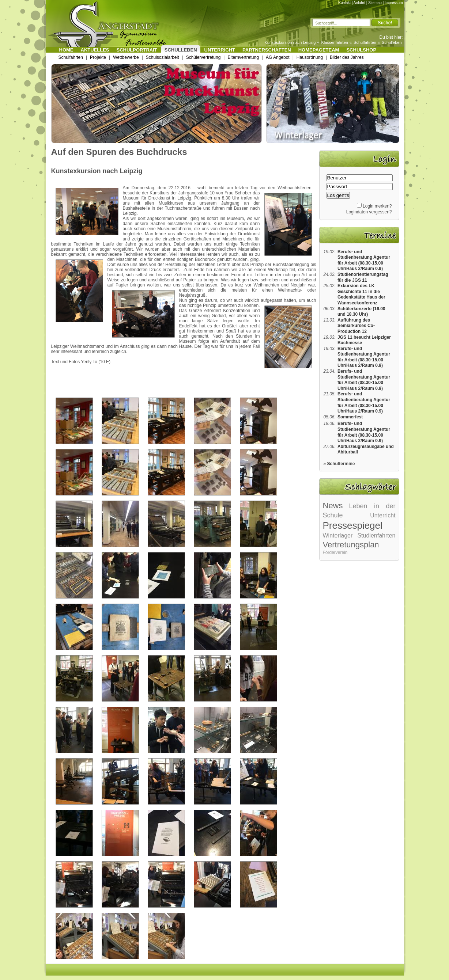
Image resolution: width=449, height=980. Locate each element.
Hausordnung (310, 57)
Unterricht (220, 50)
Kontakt (344, 3)
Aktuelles (95, 50)
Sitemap (375, 3)
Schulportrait (137, 50)
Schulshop (361, 50)
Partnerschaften (267, 50)
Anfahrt (359, 3)
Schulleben (392, 42)
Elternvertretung (243, 57)
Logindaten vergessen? (369, 212)
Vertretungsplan (351, 545)
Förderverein (335, 552)
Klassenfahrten (335, 42)
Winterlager (338, 535)
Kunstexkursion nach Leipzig (290, 42)
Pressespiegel (353, 525)
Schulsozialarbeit (163, 57)
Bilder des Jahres (347, 57)
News (333, 506)
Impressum (394, 3)
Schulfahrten (365, 42)
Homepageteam (319, 50)
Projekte (98, 57)
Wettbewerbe (126, 57)
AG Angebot (278, 57)
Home (66, 50)
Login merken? (377, 206)
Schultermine (341, 464)
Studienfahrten (376, 535)
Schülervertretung (203, 57)
